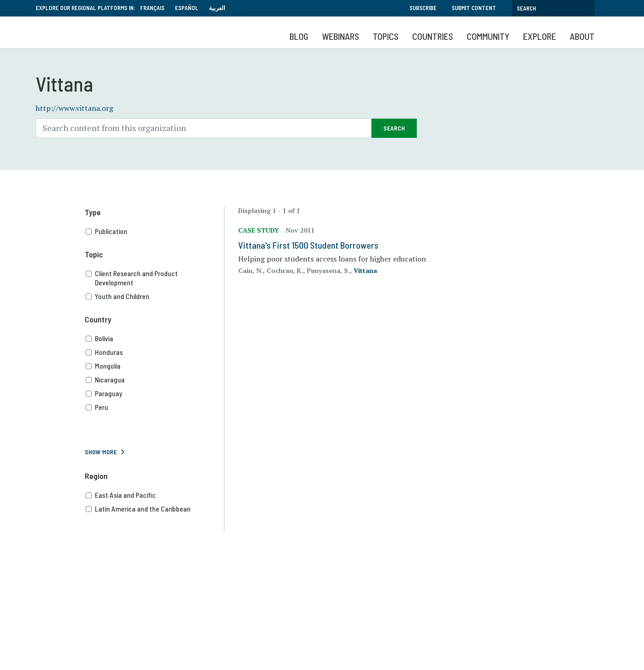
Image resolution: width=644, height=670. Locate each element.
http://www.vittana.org (74, 108)
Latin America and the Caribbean (155, 509)
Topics (386, 36)
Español (187, 8)
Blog (299, 36)
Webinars (341, 36)
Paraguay (155, 393)
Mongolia (155, 366)
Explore (540, 36)
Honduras (155, 352)
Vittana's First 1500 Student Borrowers (308, 245)
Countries (433, 36)
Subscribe (423, 8)
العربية (217, 8)
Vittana (365, 270)
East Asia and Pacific (155, 495)
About (582, 36)
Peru (155, 407)
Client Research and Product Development (155, 278)
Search (394, 128)
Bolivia (155, 338)
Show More (101, 452)
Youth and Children (155, 296)
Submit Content (474, 8)
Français (152, 8)
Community (488, 36)
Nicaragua (155, 380)
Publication (155, 231)
